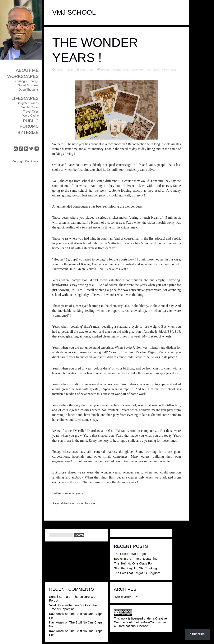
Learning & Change (26, 81)
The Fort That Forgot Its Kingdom (137, 573)
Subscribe (197, 634)
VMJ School (153, 69)
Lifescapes (25, 98)
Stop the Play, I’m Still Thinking (135, 568)
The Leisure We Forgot (130, 554)
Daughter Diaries (28, 103)
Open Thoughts (29, 90)
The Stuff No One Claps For (133, 563)
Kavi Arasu (57, 614)
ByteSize (28, 132)
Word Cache (31, 115)
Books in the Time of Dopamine (136, 559)
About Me (27, 70)
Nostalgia (116, 69)
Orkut (126, 69)
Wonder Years (169, 69)
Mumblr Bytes (30, 107)
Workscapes (23, 76)
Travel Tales (31, 112)
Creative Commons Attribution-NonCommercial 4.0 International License (140, 622)
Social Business (28, 85)
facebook (105, 69)
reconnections (138, 69)
